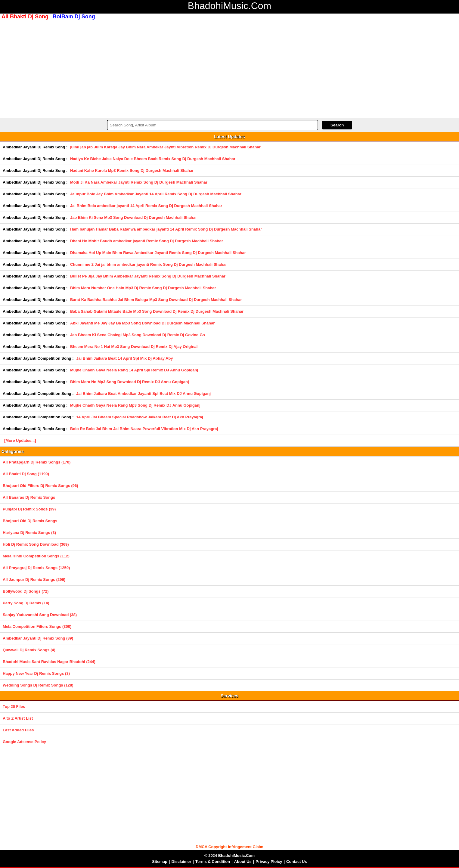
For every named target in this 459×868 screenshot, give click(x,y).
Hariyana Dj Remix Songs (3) (29, 533)
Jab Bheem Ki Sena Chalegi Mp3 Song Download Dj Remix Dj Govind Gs (138, 335)
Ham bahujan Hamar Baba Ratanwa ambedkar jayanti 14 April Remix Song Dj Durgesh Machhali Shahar (166, 229)
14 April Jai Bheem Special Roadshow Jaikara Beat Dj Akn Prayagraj (140, 417)
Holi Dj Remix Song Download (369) (36, 544)
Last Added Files (18, 730)
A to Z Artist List (18, 718)
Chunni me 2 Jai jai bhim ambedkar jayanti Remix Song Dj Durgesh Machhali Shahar (149, 264)
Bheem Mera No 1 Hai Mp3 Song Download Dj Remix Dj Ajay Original (134, 347)
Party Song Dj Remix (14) (26, 603)
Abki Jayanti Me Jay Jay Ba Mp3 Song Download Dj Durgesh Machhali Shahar (142, 323)
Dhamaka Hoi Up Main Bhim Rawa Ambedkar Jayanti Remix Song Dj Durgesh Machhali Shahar (158, 253)
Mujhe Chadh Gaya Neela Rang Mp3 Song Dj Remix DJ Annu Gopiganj (135, 405)
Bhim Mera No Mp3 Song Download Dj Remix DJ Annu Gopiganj (130, 382)
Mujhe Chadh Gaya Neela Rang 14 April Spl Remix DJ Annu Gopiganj (134, 370)
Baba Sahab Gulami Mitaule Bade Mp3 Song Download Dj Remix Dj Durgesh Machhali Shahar (157, 311)
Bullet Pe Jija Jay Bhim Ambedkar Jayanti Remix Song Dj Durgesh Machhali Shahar (148, 276)
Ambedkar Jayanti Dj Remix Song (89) (38, 638)
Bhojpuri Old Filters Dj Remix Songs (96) (40, 486)
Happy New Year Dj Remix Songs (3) (36, 673)
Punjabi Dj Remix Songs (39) (29, 509)
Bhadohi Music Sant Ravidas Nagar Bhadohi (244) (49, 662)
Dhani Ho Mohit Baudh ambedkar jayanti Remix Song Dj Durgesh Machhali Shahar (147, 241)
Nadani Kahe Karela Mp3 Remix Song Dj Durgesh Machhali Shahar (132, 170)
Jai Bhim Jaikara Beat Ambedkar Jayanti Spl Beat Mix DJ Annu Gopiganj (143, 394)
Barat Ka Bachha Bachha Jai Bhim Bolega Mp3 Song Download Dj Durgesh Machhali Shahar (156, 300)
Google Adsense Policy (24, 742)
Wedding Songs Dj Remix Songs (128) (38, 685)
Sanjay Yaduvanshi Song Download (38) (40, 615)
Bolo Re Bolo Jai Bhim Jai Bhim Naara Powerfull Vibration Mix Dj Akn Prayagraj (144, 429)
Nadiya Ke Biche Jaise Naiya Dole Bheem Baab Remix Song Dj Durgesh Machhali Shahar (153, 159)
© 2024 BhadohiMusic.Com (229, 856)
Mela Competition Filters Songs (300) (37, 626)
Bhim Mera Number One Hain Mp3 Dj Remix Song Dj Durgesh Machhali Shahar (143, 288)
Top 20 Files (14, 707)
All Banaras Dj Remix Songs (29, 497)
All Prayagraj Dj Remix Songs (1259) (36, 568)
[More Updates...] (20, 440)
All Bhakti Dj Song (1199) (26, 474)
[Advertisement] (230, 68)
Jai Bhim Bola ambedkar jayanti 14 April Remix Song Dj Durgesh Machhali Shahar (146, 206)
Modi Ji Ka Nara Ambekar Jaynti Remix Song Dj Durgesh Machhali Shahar (139, 182)
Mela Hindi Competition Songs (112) (36, 556)
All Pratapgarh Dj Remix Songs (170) (37, 462)
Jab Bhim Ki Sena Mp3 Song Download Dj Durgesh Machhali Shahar (133, 217)
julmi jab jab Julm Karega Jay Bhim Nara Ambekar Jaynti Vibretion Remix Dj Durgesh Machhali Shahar (165, 147)
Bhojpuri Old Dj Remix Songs (30, 521)
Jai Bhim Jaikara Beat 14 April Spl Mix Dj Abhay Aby (125, 358)
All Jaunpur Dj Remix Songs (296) (34, 580)
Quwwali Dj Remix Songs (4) (29, 650)
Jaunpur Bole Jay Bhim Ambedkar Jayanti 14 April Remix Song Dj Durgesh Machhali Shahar (156, 194)
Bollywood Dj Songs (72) (26, 591)
